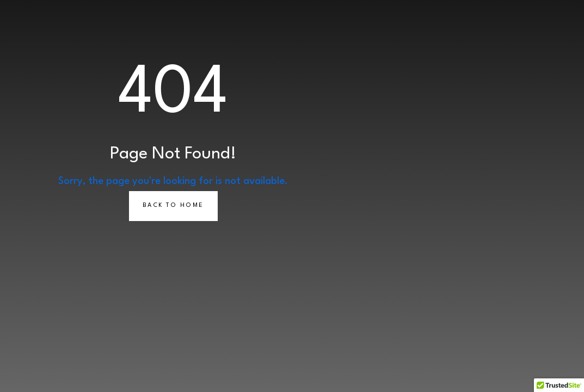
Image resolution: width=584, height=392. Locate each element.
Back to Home (173, 206)
